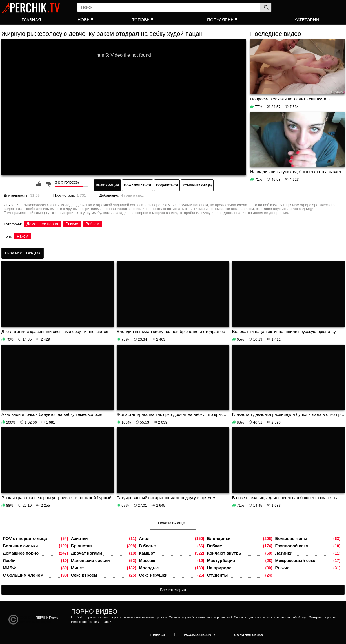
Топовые (143, 20)
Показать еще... (173, 523)
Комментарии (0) (197, 185)
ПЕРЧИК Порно (47, 617)
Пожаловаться (137, 185)
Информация (107, 185)
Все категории (173, 590)
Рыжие (72, 224)
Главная (31, 20)
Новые (85, 20)
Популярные (222, 20)
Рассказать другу (200, 635)
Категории (307, 20)
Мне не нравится (48, 184)
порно (281, 617)
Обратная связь (249, 635)
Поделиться (167, 185)
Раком (23, 236)
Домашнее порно (42, 224)
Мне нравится (39, 184)
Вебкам (93, 224)
